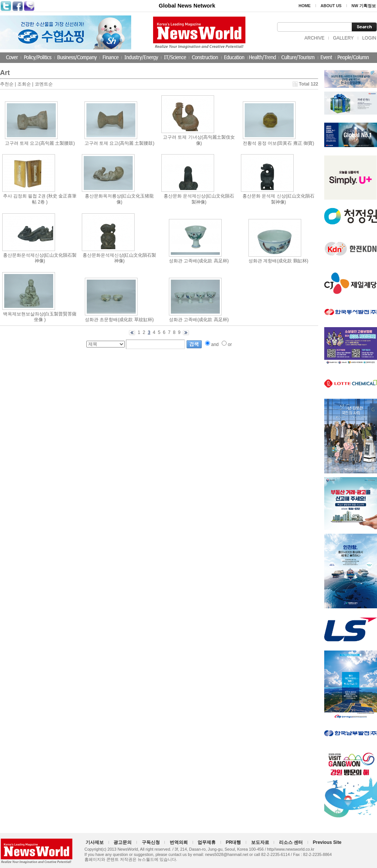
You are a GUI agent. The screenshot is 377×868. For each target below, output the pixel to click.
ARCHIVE (314, 38)
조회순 (24, 84)
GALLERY (343, 38)
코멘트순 (44, 84)
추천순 (7, 84)
